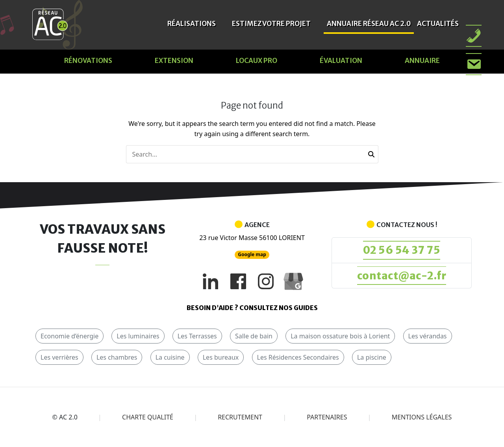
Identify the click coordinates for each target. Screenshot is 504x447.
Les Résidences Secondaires (298, 357)
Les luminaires (138, 336)
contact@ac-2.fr (402, 276)
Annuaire (422, 61)
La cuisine (170, 357)
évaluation (341, 61)
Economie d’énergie (69, 336)
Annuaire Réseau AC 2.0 (369, 24)
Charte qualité (148, 417)
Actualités (438, 24)
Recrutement (240, 417)
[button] (371, 154)
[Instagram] (266, 281)
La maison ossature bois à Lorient (340, 336)
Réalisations (192, 24)
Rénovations (88, 61)
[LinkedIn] (211, 281)
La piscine (372, 357)
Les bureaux (221, 357)
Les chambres (117, 357)
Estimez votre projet (271, 24)
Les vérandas (428, 336)
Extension (174, 61)
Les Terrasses (197, 336)
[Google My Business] (293, 281)
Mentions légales (422, 417)
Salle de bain (254, 336)
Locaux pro (257, 61)
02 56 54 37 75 (402, 250)
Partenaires (327, 417)
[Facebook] (238, 281)
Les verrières (59, 357)
